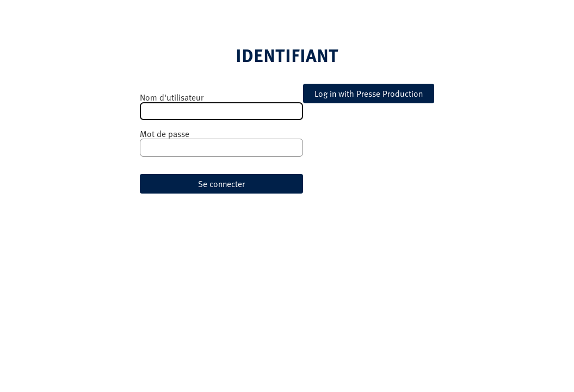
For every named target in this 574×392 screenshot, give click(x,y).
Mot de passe (165, 134)
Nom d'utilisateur (172, 97)
